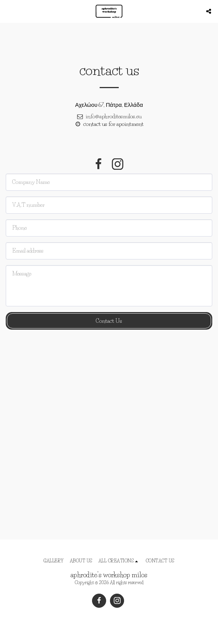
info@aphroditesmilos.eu (109, 116)
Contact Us (109, 321)
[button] (8, 11)
